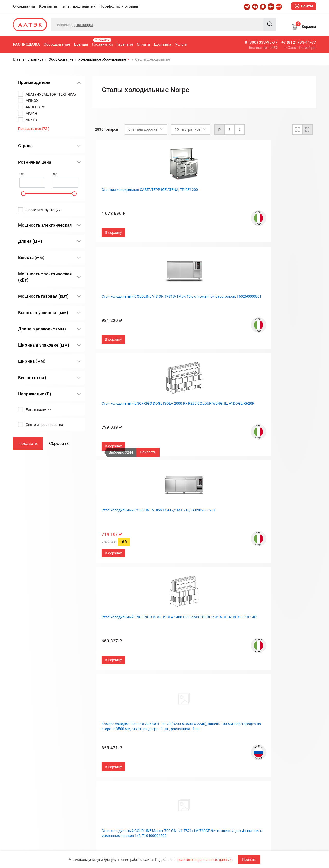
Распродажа (26, 44)
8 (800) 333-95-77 (261, 42)
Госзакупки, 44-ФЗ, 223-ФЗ (117, 724)
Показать (148, 452)
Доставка (162, 44)
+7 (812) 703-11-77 (299, 42)
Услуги (181, 44)
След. (242, 678)
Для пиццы (83, 25)
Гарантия (125, 44)
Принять (249, 860)
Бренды (81, 44)
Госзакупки (102, 42)
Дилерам (176, 749)
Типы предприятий (78, 6)
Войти (304, 6)
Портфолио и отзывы (119, 6)
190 (229, 678)
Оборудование (57, 44)
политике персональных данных (205, 860)
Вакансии (177, 758)
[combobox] (146, 129)
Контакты (48, 6)
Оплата (143, 44)
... (219, 678)
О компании (24, 6)
